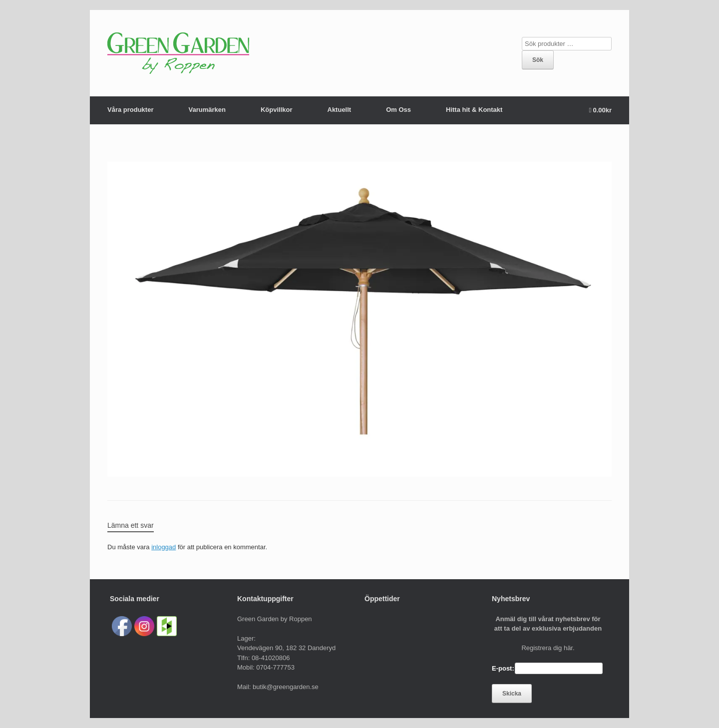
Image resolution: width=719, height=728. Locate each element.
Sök (538, 60)
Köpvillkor (277, 110)
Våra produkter (130, 110)
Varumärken (207, 110)
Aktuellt (340, 110)
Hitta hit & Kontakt (474, 110)
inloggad (164, 547)
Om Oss (398, 110)
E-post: (503, 668)
